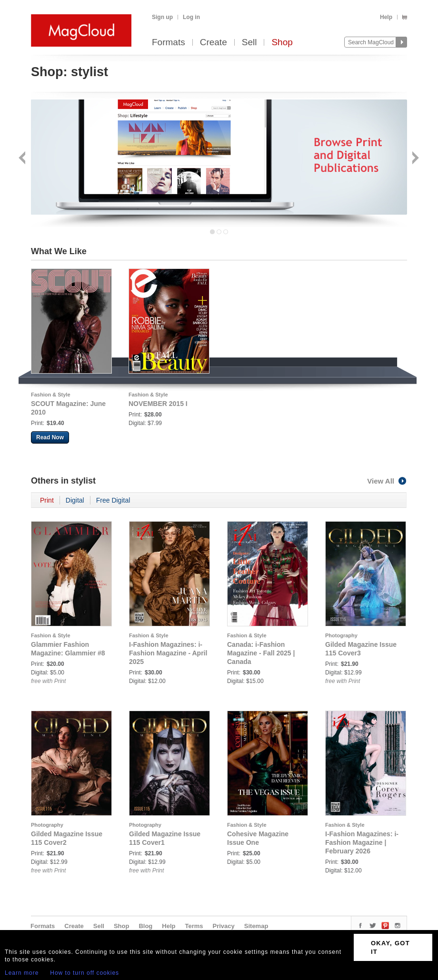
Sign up (162, 17)
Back (23, 159)
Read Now (50, 437)
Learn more (22, 973)
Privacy (224, 926)
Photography (341, 635)
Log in (191, 17)
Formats (169, 43)
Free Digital (113, 500)
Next (414, 159)
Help (386, 17)
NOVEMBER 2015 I (158, 404)
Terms (194, 926)
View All (387, 481)
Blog (145, 926)
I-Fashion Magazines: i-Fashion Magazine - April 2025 (168, 653)
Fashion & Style (51, 395)
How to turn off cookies (85, 973)
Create (214, 43)
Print (47, 500)
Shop (282, 43)
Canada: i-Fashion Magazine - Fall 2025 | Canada (261, 653)
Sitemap (256, 926)
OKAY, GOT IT (390, 947)
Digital (75, 500)
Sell (249, 43)
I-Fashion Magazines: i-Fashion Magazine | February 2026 (362, 842)
